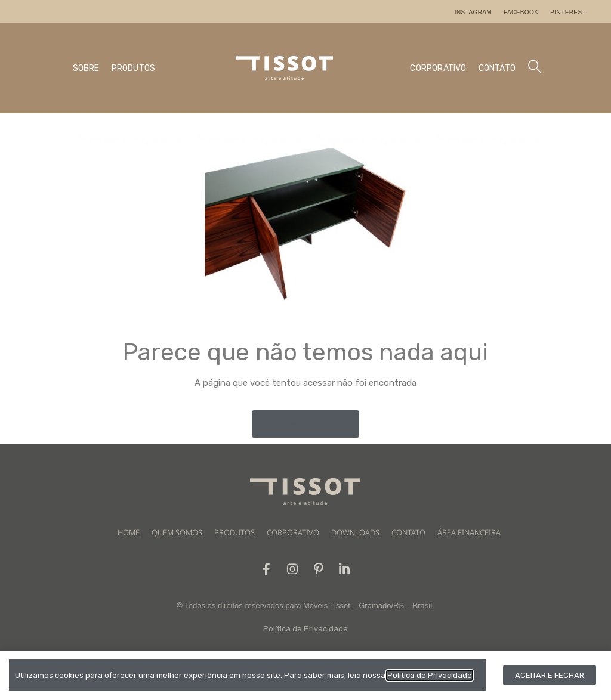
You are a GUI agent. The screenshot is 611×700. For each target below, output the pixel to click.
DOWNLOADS (355, 532)
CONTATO (497, 68)
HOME (129, 532)
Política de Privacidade (305, 629)
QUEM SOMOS (177, 532)
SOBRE (86, 68)
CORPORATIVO (438, 68)
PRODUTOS (134, 68)
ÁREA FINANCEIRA (469, 532)
